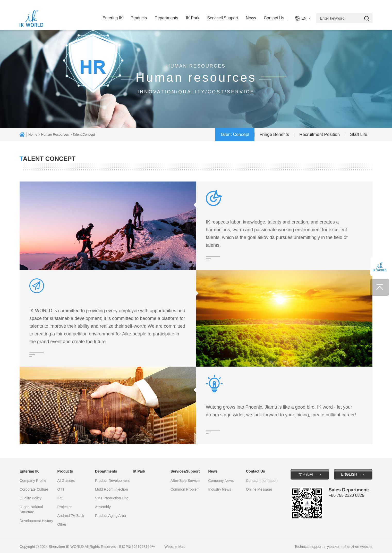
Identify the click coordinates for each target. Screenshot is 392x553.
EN (304, 18)
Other (62, 524)
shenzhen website (358, 547)
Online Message (259, 489)
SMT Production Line (112, 498)
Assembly (103, 507)
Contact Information (262, 481)
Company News (221, 481)
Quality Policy (31, 498)
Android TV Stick (71, 516)
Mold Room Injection (112, 489)
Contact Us (274, 18)
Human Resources (55, 134)
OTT (61, 489)
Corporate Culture (34, 489)
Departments (166, 18)
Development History (36, 521)
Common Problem (185, 489)
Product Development (112, 481)
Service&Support (223, 18)
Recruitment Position (319, 134)
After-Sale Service (185, 481)
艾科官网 (306, 474)
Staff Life (359, 134)
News (251, 18)
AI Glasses (66, 481)
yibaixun (334, 547)
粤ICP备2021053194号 (137, 547)
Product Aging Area (110, 516)
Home (33, 134)
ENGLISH (349, 474)
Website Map (175, 547)
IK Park (193, 18)
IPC (60, 498)
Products (139, 18)
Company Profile (33, 481)
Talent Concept (235, 134)
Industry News (220, 489)
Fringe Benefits (274, 134)
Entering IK (113, 18)
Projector (65, 507)
